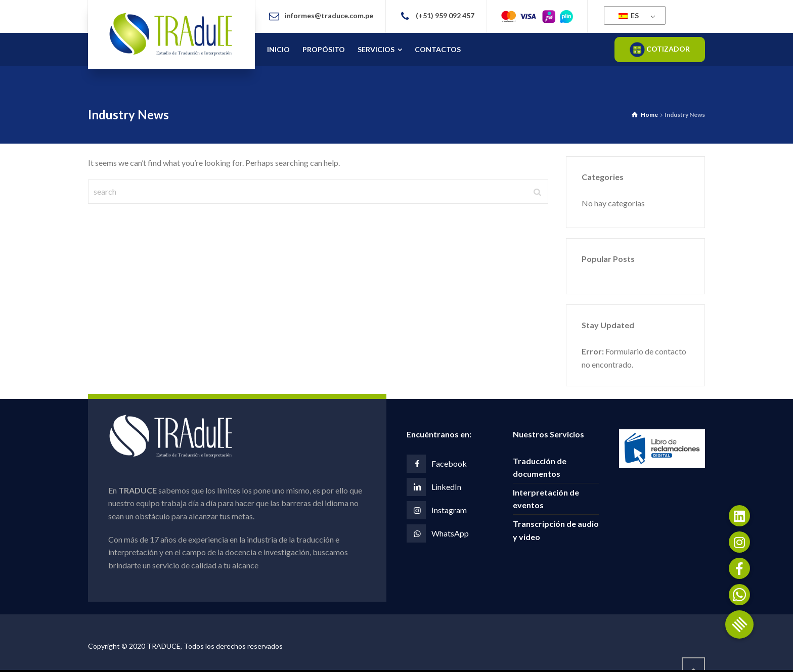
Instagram (449, 510)
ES (629, 15)
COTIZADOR (660, 50)
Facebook (449, 463)
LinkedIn (446, 487)
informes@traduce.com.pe (329, 15)
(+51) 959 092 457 (445, 15)
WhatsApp (450, 533)
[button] (739, 624)
